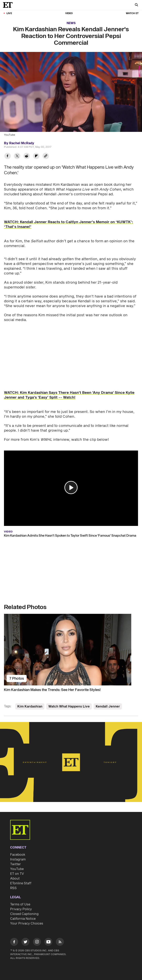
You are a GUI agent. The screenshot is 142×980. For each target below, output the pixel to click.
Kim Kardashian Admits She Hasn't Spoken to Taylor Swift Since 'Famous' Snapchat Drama (70, 536)
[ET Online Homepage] (9, 5)
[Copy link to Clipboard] (46, 156)
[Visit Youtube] (48, 943)
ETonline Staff (21, 883)
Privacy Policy (21, 909)
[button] (71, 488)
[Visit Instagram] (37, 943)
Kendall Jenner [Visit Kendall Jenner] (108, 707)
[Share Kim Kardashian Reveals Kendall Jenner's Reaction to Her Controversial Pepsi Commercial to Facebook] (8, 156)
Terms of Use (20, 904)
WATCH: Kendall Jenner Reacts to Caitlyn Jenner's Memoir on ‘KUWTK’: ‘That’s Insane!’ (69, 224)
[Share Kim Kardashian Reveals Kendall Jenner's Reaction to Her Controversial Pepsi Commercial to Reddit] (27, 156)
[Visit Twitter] (25, 943)
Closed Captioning (24, 914)
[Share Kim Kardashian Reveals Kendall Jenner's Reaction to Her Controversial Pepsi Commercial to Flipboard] (36, 156)
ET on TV (17, 874)
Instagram (18, 859)
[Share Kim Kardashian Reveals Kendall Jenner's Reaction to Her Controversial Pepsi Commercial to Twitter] (17, 156)
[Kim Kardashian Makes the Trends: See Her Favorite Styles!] (71, 650)
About (15, 879)
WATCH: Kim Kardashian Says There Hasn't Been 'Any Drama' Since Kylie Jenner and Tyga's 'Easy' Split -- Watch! (69, 395)
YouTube (17, 869)
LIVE (9, 13)
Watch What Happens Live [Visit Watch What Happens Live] (69, 707)
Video (69, 13)
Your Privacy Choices (27, 924)
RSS (13, 888)
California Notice (23, 919)
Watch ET (132, 13)
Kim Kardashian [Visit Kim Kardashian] (30, 707)
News (71, 23)
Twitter (16, 864)
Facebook (18, 855)
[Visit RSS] (60, 943)
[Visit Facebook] (14, 943)
